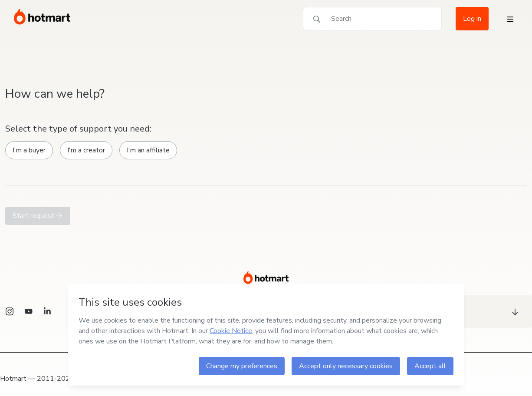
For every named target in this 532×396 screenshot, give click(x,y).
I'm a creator (86, 150)
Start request (38, 216)
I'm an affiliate (148, 150)
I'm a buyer (29, 150)
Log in (472, 19)
